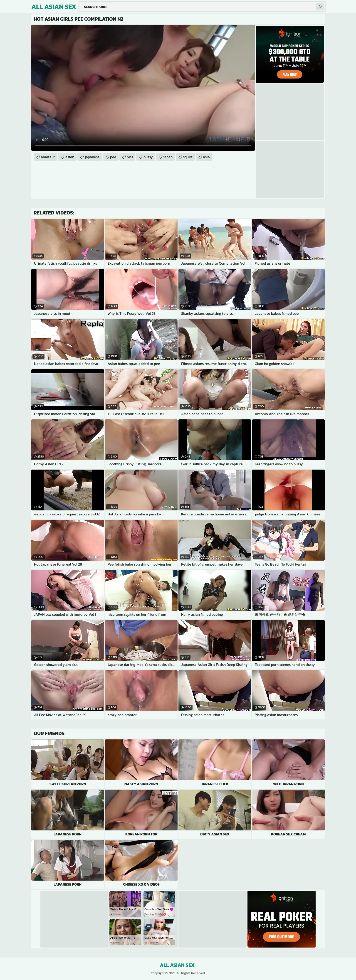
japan (168, 157)
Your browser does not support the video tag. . (143, 88)
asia (206, 157)
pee (113, 157)
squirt (188, 157)
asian (70, 157)
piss (130, 157)
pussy (148, 157)
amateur (48, 157)
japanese (92, 157)
